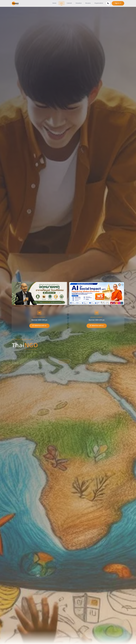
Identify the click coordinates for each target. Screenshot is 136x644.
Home (54, 3)
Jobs (61, 3)
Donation (79, 3)
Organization (99, 3)
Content (69, 3)
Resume (88, 3)
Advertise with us (39, 326)
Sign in (118, 3)
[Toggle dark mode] (108, 3)
